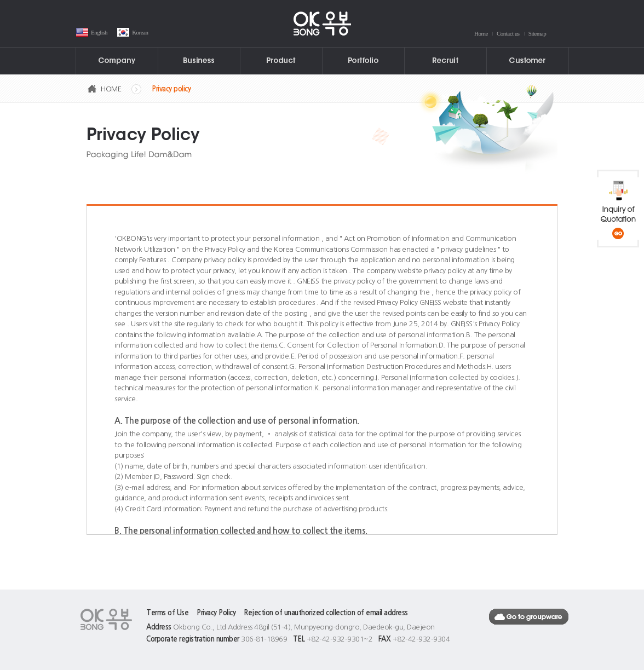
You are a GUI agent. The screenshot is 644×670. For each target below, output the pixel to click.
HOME (111, 89)
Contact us (508, 33)
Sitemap (537, 33)
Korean (140, 32)
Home (481, 33)
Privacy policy (171, 89)
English (99, 32)
